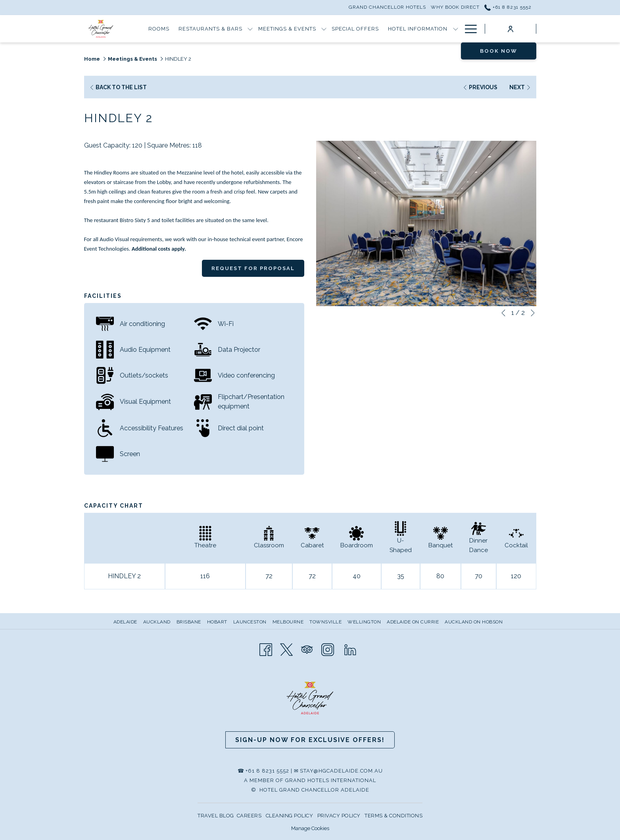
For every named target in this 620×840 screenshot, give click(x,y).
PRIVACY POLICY (339, 816)
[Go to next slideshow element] (533, 313)
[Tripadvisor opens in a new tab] (307, 649)
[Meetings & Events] (287, 29)
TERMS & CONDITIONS (393, 816)
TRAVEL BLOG (216, 816)
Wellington (364, 622)
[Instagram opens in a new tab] (328, 649)
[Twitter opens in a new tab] (286, 649)
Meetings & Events (132, 59)
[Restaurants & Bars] (211, 29)
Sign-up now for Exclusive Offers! (310, 740)
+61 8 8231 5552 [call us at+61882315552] (508, 7)
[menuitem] (126, 622)
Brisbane (189, 622)
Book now (499, 51)
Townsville (325, 622)
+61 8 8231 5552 (267, 771)
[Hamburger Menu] (468, 29)
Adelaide (125, 622)
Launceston (250, 622)
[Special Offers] (355, 29)
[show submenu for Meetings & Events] (324, 29)
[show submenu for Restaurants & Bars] (250, 29)
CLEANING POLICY (290, 816)
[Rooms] (159, 29)
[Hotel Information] (418, 29)
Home (92, 59)
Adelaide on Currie (413, 622)
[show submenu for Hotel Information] (456, 29)
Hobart (217, 622)
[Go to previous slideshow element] (503, 313)
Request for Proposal (253, 268)
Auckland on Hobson (474, 622)
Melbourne (288, 622)
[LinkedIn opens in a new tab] (350, 649)
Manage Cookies (310, 828)
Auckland (157, 622)
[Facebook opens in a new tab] (266, 649)
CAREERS (249, 816)
